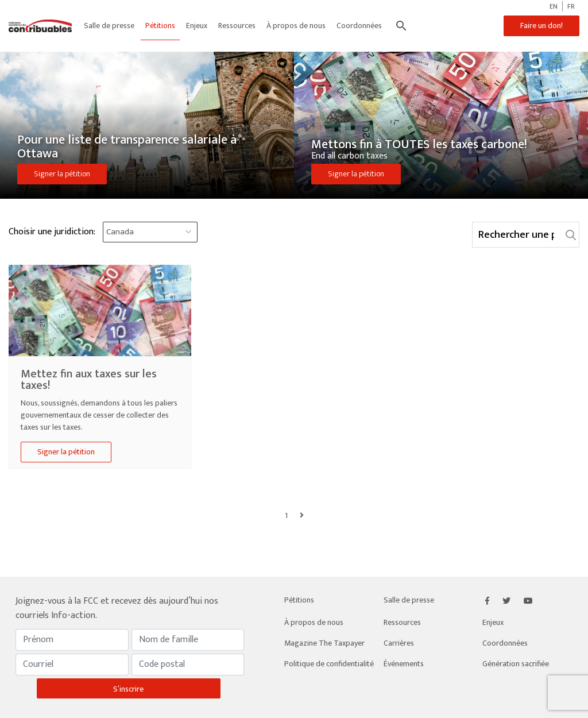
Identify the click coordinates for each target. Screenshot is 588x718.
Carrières (399, 643)
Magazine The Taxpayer (324, 643)
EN (554, 6)
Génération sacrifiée (516, 664)
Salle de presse (109, 26)
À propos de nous (296, 26)
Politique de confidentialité (329, 664)
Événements (404, 664)
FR (571, 6)
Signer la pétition (62, 174)
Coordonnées (359, 26)
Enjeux (197, 26)
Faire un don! (541, 26)
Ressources (237, 26)
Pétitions (160, 26)
